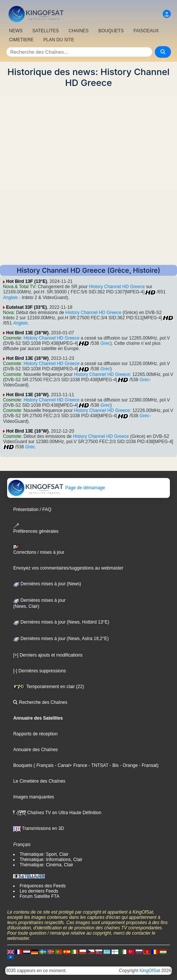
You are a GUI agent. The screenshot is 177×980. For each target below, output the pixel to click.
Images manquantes (34, 797)
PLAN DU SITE (59, 40)
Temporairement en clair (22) (49, 687)
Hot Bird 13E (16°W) (27, 333)
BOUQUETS (111, 31)
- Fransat (147, 765)
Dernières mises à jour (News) (47, 584)
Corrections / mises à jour (39, 550)
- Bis (113, 765)
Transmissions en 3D (39, 828)
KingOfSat (150, 971)
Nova (8, 287)
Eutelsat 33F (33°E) (26, 307)
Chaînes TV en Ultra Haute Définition (57, 813)
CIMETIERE (21, 40)
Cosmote (12, 338)
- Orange (128, 765)
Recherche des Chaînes (40, 702)
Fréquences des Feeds (43, 886)
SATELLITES (45, 31)
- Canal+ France (71, 765)
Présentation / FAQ (32, 510)
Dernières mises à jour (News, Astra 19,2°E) (61, 639)
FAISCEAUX (146, 31)
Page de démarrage (56, 488)
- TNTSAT (98, 765)
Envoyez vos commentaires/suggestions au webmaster (68, 568)
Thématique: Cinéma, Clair (46, 865)
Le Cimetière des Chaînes (39, 781)
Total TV (27, 287)
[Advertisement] (88, 177)
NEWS (16, 31)
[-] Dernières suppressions (39, 671)
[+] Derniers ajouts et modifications (48, 655)
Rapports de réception (35, 734)
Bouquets (23, 765)
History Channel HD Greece (117, 287)
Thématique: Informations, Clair (51, 860)
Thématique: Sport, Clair (44, 854)
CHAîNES (78, 31)
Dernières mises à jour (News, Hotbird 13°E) (61, 622)
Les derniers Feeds (39, 891)
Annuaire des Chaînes (36, 750)
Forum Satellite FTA (39, 896)
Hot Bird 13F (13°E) (26, 281)
